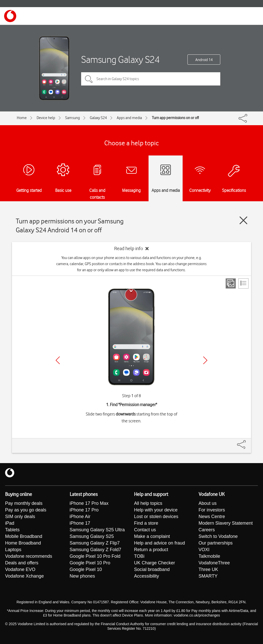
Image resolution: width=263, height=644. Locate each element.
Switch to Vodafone (218, 536)
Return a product (151, 550)
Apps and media (129, 118)
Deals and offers (22, 563)
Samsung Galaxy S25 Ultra (97, 530)
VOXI (204, 550)
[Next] (205, 360)
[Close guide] (243, 220)
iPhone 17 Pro (84, 510)
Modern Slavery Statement (226, 523)
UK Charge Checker (155, 563)
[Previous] (58, 360)
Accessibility (147, 576)
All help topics (148, 503)
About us (208, 503)
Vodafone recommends (29, 556)
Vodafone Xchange (24, 576)
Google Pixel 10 (86, 569)
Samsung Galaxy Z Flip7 (95, 543)
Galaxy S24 (98, 118)
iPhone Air (80, 517)
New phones (82, 576)
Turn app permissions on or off (175, 118)
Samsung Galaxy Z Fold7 (96, 550)
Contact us (145, 530)
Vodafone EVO (20, 569)
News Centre (212, 517)
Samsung (72, 118)
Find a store (146, 523)
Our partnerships (216, 543)
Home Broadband (23, 543)
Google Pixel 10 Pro (90, 563)
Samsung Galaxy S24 (120, 59)
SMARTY (208, 576)
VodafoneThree (214, 563)
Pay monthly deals (24, 503)
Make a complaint (152, 536)
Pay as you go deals (26, 510)
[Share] (247, 442)
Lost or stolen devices (156, 517)
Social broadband (152, 569)
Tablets (12, 530)
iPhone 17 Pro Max (89, 503)
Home (22, 118)
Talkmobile (209, 556)
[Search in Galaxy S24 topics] (151, 79)
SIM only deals (20, 517)
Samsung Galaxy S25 (92, 536)
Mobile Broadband (24, 536)
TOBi (139, 556)
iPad (10, 523)
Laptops (13, 550)
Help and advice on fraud (159, 543)
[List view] (243, 283)
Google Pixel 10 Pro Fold (95, 556)
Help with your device (156, 510)
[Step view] (231, 283)
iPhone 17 (80, 523)
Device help (46, 118)
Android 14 (204, 60)
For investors (212, 510)
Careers (207, 530)
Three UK (208, 569)
